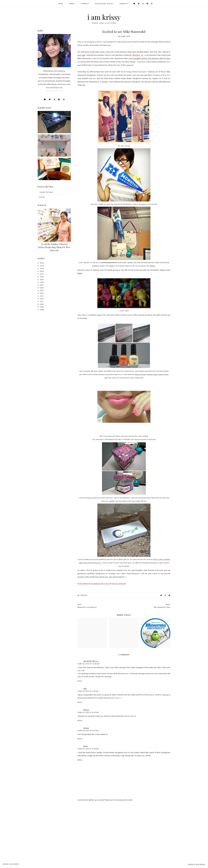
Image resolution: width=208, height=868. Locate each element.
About (72, 4)
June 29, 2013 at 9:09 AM (88, 749)
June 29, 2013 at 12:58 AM (88, 664)
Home (61, 4)
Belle (80, 273)
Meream (153, 266)
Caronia (90, 498)
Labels (123, 4)
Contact (85, 4)
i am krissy (104, 17)
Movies (84, 595)
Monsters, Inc (138, 55)
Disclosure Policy (104, 4)
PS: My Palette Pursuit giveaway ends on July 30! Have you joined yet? (102, 584)
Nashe (111, 266)
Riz (85, 689)
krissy (86, 710)
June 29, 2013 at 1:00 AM (88, 691)
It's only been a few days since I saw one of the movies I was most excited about (113, 52)
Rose (86, 746)
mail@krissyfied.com (54, 91)
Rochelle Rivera (91, 661)
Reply (80, 681)
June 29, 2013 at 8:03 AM (88, 712)
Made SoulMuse (197, 864)
